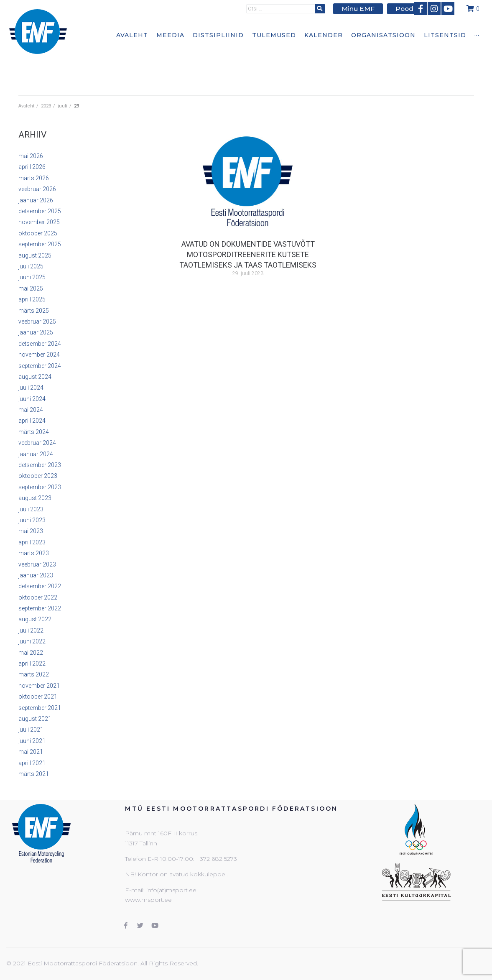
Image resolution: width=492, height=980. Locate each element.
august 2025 (35, 255)
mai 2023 (31, 531)
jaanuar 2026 (36, 200)
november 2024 (39, 355)
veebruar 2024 (37, 443)
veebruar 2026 (37, 189)
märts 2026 (34, 178)
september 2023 (40, 487)
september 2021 (40, 708)
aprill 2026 (32, 167)
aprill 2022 (32, 664)
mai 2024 (31, 410)
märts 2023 (34, 553)
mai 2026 (31, 156)
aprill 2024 (32, 421)
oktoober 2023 (38, 476)
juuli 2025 (31, 266)
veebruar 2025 (37, 322)
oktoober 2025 (38, 233)
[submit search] (326, 8)
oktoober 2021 (38, 697)
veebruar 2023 (37, 564)
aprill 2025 (32, 299)
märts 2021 (34, 774)
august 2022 (35, 619)
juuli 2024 (31, 388)
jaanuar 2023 (36, 575)
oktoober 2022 (38, 597)
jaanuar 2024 (36, 454)
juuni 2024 (32, 399)
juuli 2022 (31, 630)
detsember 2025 (40, 211)
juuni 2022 (32, 641)
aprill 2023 (32, 542)
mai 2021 (31, 752)
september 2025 (40, 244)
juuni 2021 (32, 741)
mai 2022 (31, 653)
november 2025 (39, 222)
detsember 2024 (40, 344)
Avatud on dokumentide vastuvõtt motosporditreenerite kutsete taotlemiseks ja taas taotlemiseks (248, 254)
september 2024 (40, 366)
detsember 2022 (40, 586)
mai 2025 (31, 288)
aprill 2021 (32, 763)
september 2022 (40, 608)
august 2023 (35, 498)
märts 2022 (34, 674)
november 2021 (39, 686)
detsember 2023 (40, 465)
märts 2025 (34, 311)
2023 (46, 106)
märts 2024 (34, 432)
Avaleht (26, 106)
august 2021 (35, 719)
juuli (62, 106)
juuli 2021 (31, 730)
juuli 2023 (31, 509)
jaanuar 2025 (36, 332)
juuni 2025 (32, 277)
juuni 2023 (32, 520)
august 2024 (35, 377)
